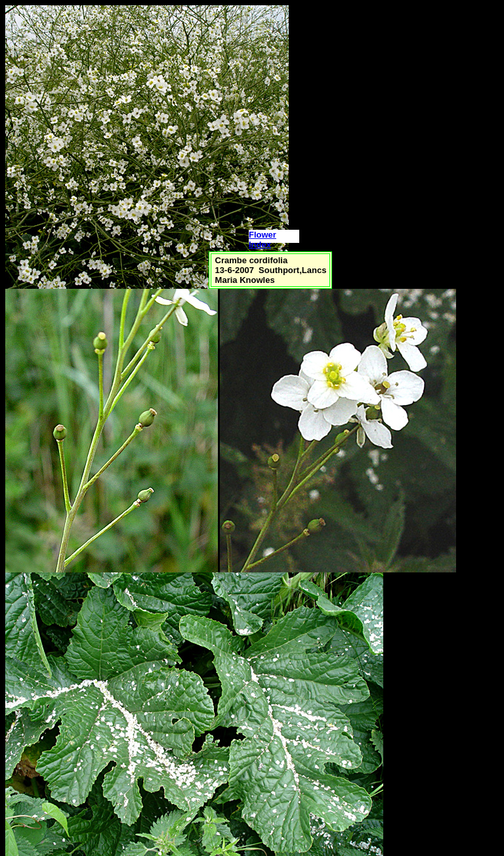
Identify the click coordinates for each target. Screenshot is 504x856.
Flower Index (262, 240)
